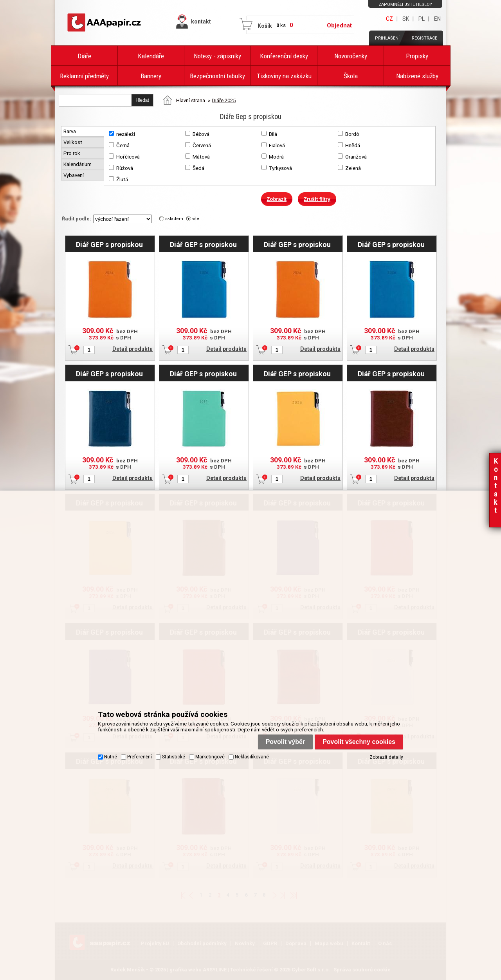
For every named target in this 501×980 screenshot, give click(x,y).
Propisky (417, 56)
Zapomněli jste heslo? (405, 5)
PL (422, 19)
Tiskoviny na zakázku (284, 76)
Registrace (424, 38)
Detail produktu (132, 349)
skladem (174, 219)
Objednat (339, 25)
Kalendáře (151, 56)
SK (406, 19)
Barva (70, 131)
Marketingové (210, 756)
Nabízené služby (417, 76)
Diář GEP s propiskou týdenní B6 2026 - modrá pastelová (203, 244)
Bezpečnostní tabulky (217, 76)
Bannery (151, 76)
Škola (351, 76)
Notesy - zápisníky (217, 56)
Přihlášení (387, 38)
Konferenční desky (284, 56)
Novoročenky (351, 56)
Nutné (111, 756)
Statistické (174, 756)
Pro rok (72, 153)
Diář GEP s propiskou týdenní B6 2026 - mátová (203, 374)
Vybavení (74, 175)
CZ (389, 19)
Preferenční (140, 756)
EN (437, 19)
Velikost (73, 142)
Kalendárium (78, 164)
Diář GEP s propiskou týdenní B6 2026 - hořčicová (297, 374)
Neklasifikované (252, 756)
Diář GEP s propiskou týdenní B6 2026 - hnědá (391, 374)
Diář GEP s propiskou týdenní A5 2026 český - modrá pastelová (391, 244)
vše (196, 219)
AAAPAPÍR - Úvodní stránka (106, 23)
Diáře (84, 56)
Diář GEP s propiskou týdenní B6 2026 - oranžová (109, 244)
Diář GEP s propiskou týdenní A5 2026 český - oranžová (297, 244)
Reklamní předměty (84, 76)
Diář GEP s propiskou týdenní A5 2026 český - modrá (110, 374)
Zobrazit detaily (386, 757)
